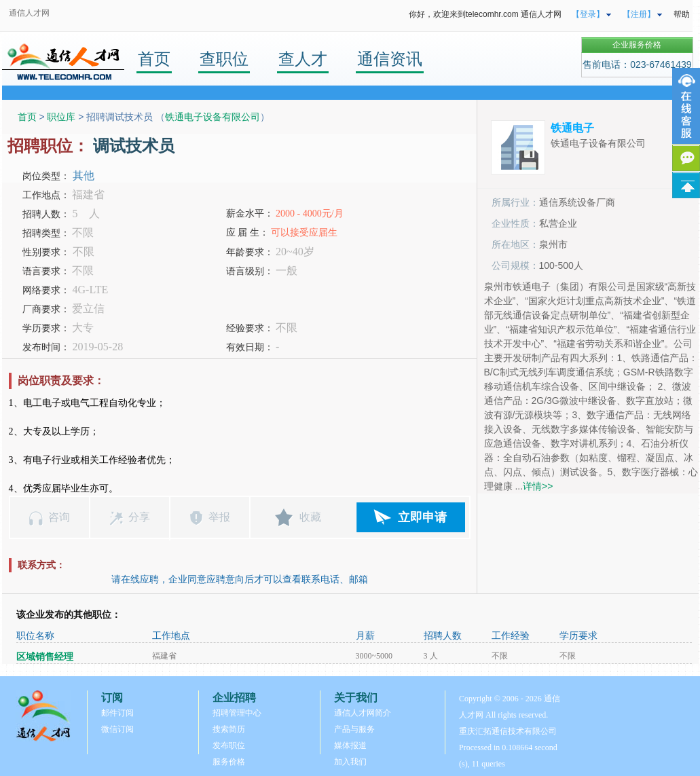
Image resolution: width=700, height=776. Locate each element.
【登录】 (588, 14)
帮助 (682, 14)
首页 (154, 59)
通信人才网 (29, 13)
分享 (139, 517)
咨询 (59, 517)
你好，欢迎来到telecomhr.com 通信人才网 (485, 14)
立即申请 (422, 517)
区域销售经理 (45, 657)
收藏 (310, 517)
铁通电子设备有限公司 (213, 117)
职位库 (61, 117)
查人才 (303, 59)
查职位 (224, 59)
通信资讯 (390, 59)
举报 (219, 517)
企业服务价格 (637, 45)
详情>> (538, 486)
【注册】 (639, 14)
